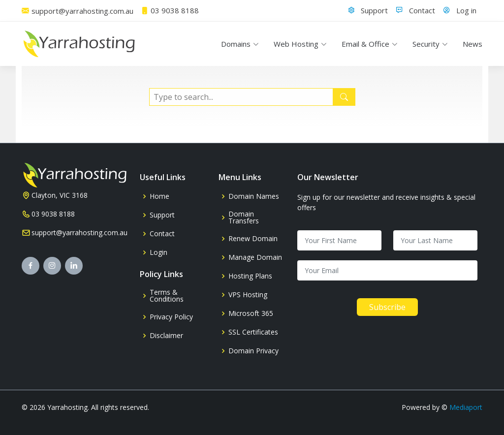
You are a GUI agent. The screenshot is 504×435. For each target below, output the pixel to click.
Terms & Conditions (167, 296)
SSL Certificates (253, 332)
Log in (466, 11)
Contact (422, 11)
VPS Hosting (248, 295)
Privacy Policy (171, 317)
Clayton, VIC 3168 (60, 195)
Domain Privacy (253, 351)
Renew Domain (253, 239)
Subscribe (387, 307)
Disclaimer (166, 336)
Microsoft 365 (251, 313)
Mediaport (466, 407)
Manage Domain (255, 257)
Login (158, 252)
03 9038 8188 (53, 214)
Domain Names (254, 196)
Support (374, 11)
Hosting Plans (250, 276)
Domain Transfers (244, 217)
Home (159, 196)
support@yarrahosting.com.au (79, 233)
